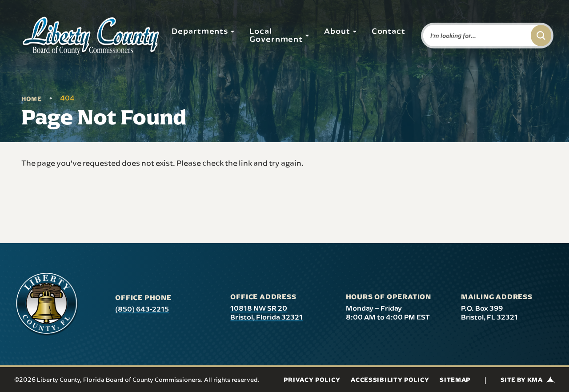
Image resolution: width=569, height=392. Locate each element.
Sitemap (455, 380)
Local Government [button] (280, 35)
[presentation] (47, 304)
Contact (389, 31)
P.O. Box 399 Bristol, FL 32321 (489, 312)
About (341, 31)
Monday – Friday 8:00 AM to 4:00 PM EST (388, 312)
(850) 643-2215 (142, 309)
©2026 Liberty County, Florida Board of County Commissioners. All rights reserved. (137, 380)
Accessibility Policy (390, 380)
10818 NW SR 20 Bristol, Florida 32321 (266, 312)
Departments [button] (203, 31)
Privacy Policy (312, 380)
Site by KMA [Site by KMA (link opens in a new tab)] (528, 380)
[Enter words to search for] (475, 36)
